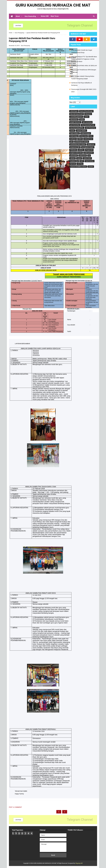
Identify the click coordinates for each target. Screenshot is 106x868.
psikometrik (74, 156)
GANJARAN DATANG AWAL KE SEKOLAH (84, 66)
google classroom (75, 122)
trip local (73, 164)
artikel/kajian (74, 111)
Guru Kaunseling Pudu (88, 125)
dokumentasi (74, 119)
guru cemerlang (87, 122)
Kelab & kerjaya (86, 133)
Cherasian (88, 114)
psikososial (83, 156)
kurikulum (73, 139)
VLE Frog (80, 164)
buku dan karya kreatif (77, 114)
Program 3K (89, 150)
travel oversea (90, 161)
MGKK (80, 139)
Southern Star (74, 161)
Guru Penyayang (25, 46)
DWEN (82, 119)
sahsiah (72, 158)
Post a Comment (15, 807)
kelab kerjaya (74, 136)
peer (71, 142)
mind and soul (88, 139)
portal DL (81, 150)
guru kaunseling (75, 125)
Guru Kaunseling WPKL (77, 128)
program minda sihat (76, 153)
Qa (89, 156)
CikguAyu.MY (79, 863)
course (86, 117)
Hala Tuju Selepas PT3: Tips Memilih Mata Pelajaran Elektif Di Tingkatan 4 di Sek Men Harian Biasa (84, 59)
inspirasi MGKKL (81, 131)
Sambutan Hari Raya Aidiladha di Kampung (81, 84)
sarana (79, 158)
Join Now (18, 26)
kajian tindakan (75, 133)
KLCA (91, 136)
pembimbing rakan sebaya (78, 144)
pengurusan (91, 144)
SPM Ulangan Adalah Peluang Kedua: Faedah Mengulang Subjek (83, 77)
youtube (91, 167)
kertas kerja (84, 136)
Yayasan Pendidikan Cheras (78, 167)
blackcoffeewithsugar (86, 111)
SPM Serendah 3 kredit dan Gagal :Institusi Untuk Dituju (82, 51)
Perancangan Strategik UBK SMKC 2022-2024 (84, 90)
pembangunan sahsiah (82, 142)
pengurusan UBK (75, 147)
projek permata (89, 153)
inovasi (72, 131)
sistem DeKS (87, 158)
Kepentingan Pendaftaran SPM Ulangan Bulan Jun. (84, 71)
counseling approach (76, 117)
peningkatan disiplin (88, 147)
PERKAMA (73, 150)
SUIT (82, 161)
